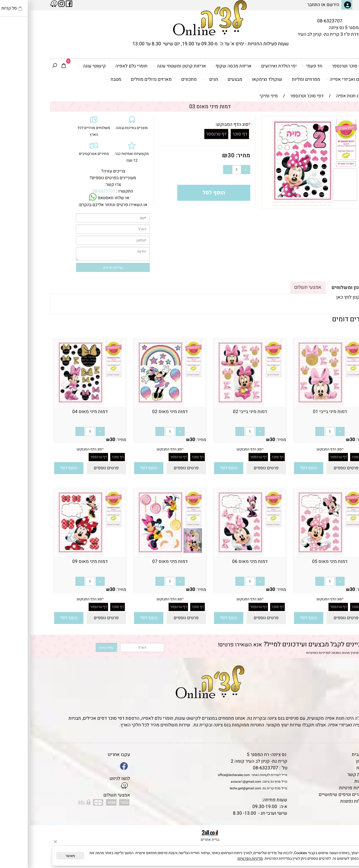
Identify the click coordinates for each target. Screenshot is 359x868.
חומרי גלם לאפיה (99, 66)
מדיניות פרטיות (323, 788)
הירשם (302, 5)
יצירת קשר (327, 775)
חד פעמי (282, 66)
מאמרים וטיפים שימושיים (313, 795)
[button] (278, 468)
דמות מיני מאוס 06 (219, 561)
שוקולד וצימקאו (235, 79)
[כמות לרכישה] (206, 170)
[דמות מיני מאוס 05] (300, 555)
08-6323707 (299, 21)
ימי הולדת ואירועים (246, 66)
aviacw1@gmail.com (216, 782)
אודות (331, 768)
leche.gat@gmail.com (215, 788)
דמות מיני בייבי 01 (300, 412)
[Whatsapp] (346, 856)
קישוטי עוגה (62, 66)
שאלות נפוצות (323, 801)
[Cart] (33, 66)
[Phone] (346, 831)
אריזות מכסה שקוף (201, 66)
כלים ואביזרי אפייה (315, 79)
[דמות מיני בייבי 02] (220, 405)
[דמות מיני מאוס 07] (140, 555)
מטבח (83, 79)
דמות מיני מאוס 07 (140, 561)
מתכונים (156, 79)
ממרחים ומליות (273, 79)
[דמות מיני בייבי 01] (300, 405)
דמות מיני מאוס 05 (299, 561)
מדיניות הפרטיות (287, 653)
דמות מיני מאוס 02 (140, 412)
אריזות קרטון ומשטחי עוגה (149, 66)
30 (201, 155)
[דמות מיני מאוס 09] (60, 555)
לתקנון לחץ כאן (320, 297)
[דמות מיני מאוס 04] (60, 405)
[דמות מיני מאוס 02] (140, 405)
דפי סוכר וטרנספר (316, 66)
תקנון (331, 761)
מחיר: (212, 155)
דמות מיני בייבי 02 (220, 412)
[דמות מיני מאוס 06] (220, 555)
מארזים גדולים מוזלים (121, 79)
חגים (180, 79)
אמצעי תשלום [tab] (277, 287)
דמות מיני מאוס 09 (60, 561)
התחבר (283, 5)
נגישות (330, 781)
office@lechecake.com (203, 775)
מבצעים (202, 79)
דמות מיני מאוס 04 (60, 412)
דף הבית (329, 755)
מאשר (40, 856)
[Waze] (346, 844)
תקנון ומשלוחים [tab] (318, 288)
